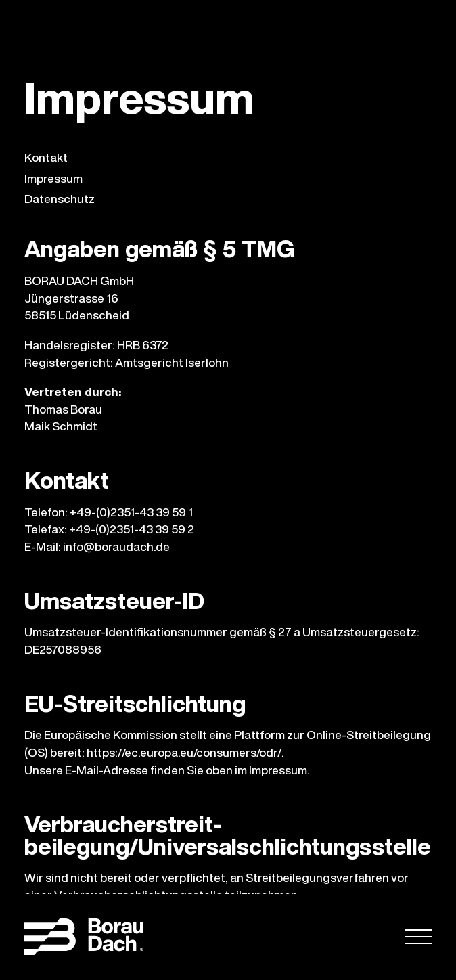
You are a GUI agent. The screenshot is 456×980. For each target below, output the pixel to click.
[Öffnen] (418, 937)
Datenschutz (60, 199)
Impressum (53, 179)
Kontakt (46, 158)
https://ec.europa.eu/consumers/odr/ (184, 752)
